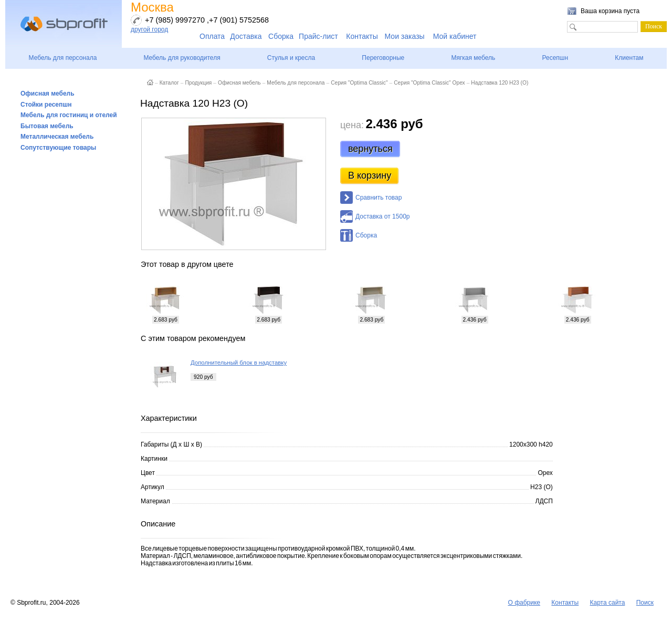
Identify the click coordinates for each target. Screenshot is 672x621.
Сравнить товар (379, 198)
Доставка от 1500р (382, 216)
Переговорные (383, 58)
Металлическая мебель (57, 137)
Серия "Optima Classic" (359, 83)
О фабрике (524, 603)
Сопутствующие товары (58, 148)
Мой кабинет (455, 36)
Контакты (362, 36)
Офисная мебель (48, 94)
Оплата (212, 36)
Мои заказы (405, 36)
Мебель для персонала (63, 58)
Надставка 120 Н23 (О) (500, 83)
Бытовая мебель (47, 126)
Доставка (246, 36)
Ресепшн (555, 58)
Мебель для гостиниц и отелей (69, 115)
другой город (149, 29)
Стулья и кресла (291, 58)
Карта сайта (608, 603)
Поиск (645, 603)
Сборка (281, 36)
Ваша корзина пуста (610, 11)
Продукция (198, 83)
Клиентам (629, 58)
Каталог (169, 83)
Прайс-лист (318, 36)
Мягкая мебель (473, 58)
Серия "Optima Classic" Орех (429, 83)
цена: (352, 125)
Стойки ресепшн (46, 105)
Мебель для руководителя (182, 58)
